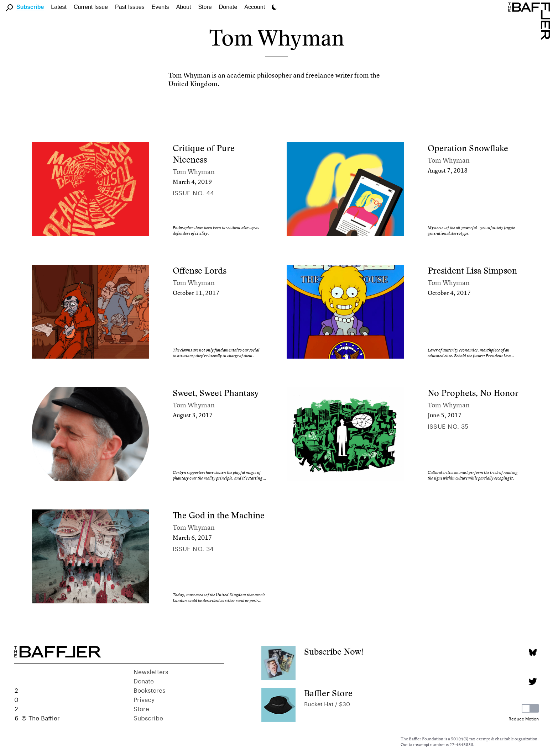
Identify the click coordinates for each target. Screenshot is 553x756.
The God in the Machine (219, 515)
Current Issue (91, 7)
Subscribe (30, 7)
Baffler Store (328, 693)
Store (141, 708)
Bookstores (149, 689)
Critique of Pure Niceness (204, 154)
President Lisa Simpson (472, 271)
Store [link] (205, 7)
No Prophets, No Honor (473, 393)
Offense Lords (200, 271)
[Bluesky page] (533, 652)
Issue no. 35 (448, 425)
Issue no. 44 (194, 192)
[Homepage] (531, 21)
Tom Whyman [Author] (194, 172)
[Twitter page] (533, 681)
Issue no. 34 (193, 548)
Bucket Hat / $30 (327, 703)
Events (160, 7)
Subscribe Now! (334, 652)
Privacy (144, 699)
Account (255, 7)
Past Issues (130, 7)
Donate (228, 7)
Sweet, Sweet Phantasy (216, 393)
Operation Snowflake (468, 148)
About (184, 7)
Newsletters (151, 671)
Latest (59, 7)
